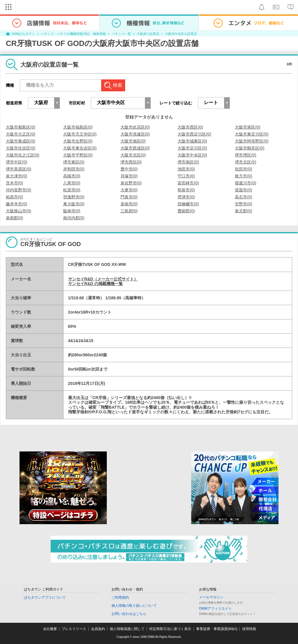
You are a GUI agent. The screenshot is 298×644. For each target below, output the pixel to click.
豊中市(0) (129, 169)
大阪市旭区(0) (133, 141)
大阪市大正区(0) (21, 134)
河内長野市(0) (18, 190)
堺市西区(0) (131, 162)
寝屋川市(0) (245, 183)
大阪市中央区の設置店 (181, 34)
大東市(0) (129, 190)
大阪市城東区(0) (192, 141)
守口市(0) (186, 176)
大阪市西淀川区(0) (194, 134)
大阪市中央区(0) (192, 155)
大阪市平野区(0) (78, 155)
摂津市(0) (186, 197)
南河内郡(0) (74, 218)
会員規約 (98, 629)
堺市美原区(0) (18, 169)
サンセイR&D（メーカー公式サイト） (103, 279)
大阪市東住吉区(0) (80, 148)
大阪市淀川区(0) (192, 148)
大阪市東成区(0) (21, 141)
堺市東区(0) (74, 162)
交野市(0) (243, 204)
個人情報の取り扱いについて (134, 606)
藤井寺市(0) (16, 204)
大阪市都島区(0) (21, 127)
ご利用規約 (120, 597)
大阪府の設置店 (148, 34)
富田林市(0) (188, 183)
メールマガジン (211, 597)
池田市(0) (186, 169)
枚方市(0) (243, 176)
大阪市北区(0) (133, 155)
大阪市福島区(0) (78, 127)
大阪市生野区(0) (78, 141)
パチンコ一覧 (121, 34)
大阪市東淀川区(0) (252, 134)
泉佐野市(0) (131, 183)
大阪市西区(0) (190, 127)
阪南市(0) (72, 211)
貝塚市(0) (129, 176)
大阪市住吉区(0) (21, 148)
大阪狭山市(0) (18, 211)
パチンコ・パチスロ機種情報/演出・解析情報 (73, 34)
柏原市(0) (14, 197)
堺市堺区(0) (245, 155)
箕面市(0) (243, 190)
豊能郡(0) (186, 211)
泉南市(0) (129, 204)
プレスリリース (74, 629)
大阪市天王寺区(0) (80, 134)
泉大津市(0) (16, 176)
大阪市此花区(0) (135, 127)
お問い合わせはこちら (129, 614)
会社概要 (50, 629)
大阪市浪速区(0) (135, 134)
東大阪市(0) (74, 204)
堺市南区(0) (188, 162)
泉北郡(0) (243, 211)
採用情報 (249, 629)
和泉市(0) (186, 190)
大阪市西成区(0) (135, 148)
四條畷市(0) (188, 204)
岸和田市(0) (74, 169)
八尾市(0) (72, 183)
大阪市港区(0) (248, 127)
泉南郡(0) (14, 218)
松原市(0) (72, 190)
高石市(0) (243, 197)
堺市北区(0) (245, 162)
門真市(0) (129, 197)
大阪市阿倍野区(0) (252, 141)
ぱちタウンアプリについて (45, 597)
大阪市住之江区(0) (23, 155)
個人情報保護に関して (127, 629)
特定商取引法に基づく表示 (170, 629)
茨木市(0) (14, 183)
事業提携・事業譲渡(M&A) (217, 629)
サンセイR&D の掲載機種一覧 (95, 284)
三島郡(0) (129, 211)
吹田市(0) (243, 169)
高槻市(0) (72, 176)
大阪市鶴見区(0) (250, 148)
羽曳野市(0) (74, 197)
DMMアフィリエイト (215, 609)
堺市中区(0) (16, 162)
